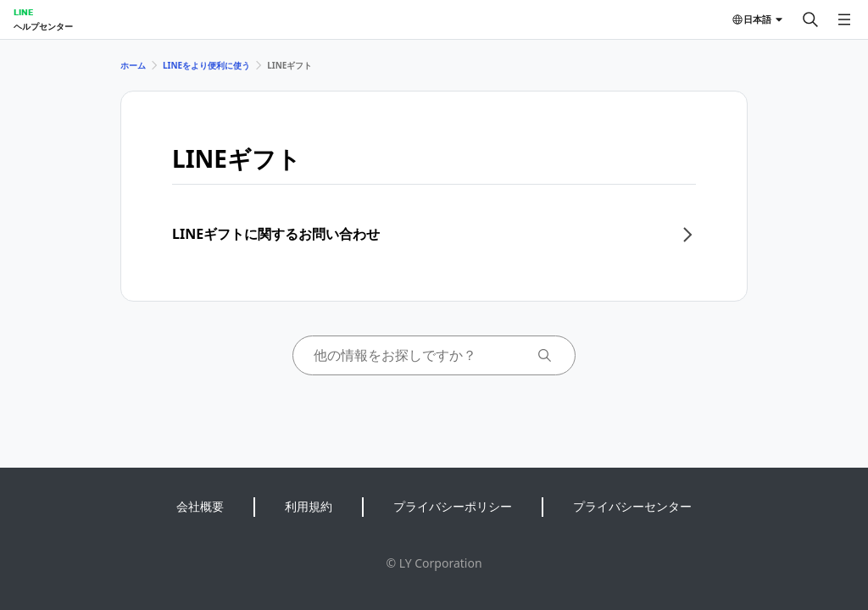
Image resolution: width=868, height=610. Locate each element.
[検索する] (810, 19)
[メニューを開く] (844, 19)
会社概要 (200, 506)
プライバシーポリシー (453, 506)
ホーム (133, 65)
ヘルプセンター (43, 26)
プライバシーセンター (632, 506)
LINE (23, 12)
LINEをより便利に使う (206, 65)
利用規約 (309, 506)
